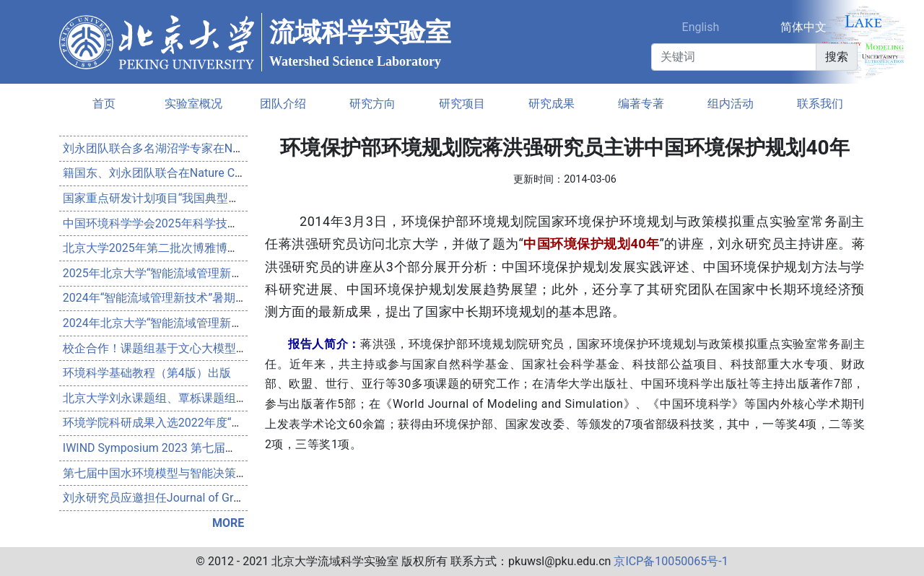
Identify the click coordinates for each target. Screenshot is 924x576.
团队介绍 (283, 104)
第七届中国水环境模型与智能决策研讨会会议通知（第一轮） (219, 473)
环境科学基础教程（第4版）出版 (147, 373)
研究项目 (462, 104)
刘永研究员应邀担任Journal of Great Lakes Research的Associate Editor (246, 498)
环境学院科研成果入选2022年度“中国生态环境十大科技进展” (218, 423)
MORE (228, 523)
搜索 (837, 57)
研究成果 (552, 104)
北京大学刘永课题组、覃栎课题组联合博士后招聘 (190, 398)
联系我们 (820, 104)
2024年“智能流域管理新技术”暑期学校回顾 (172, 298)
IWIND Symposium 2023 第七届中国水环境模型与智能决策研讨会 (231, 448)
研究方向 (372, 104)
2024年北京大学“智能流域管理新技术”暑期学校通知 (195, 323)
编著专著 (641, 104)
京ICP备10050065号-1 (671, 561)
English (701, 27)
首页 (104, 104)
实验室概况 (193, 104)
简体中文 (803, 27)
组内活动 (731, 104)
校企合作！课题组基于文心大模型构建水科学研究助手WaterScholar (236, 348)
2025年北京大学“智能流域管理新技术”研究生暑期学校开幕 (213, 273)
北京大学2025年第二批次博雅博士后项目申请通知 (191, 248)
